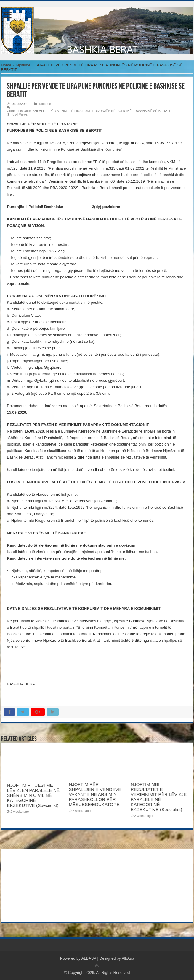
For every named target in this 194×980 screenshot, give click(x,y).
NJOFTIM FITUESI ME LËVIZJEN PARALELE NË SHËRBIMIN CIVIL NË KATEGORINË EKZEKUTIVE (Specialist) (33, 795)
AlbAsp (128, 958)
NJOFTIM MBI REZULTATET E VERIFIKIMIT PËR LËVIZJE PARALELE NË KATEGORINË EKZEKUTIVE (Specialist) (159, 797)
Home (6, 65)
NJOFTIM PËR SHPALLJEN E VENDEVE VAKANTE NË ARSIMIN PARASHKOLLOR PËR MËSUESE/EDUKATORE (95, 794)
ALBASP (89, 958)
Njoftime (23, 65)
